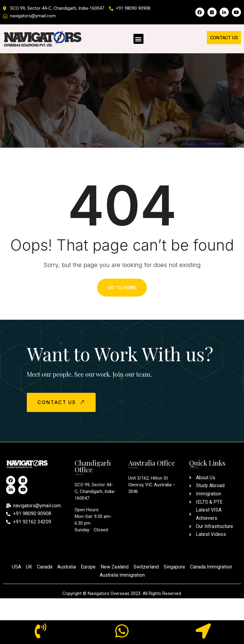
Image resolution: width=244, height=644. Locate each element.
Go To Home (122, 288)
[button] (138, 39)
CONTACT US (62, 402)
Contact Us (224, 38)
